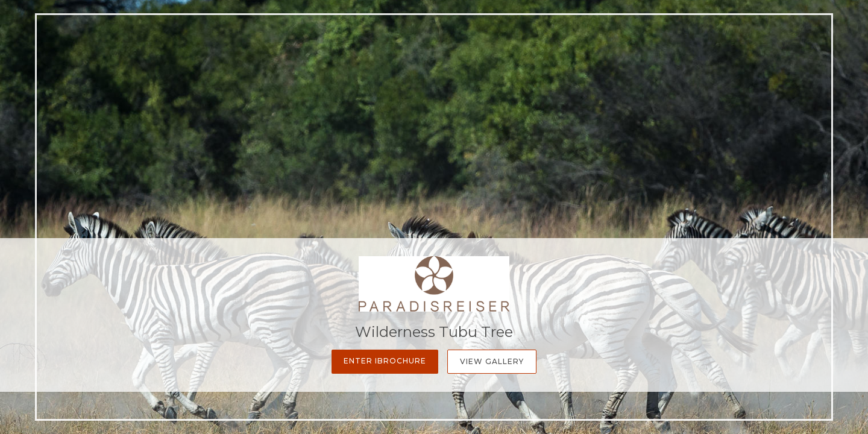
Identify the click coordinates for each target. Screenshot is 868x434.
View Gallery (492, 361)
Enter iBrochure (385, 361)
